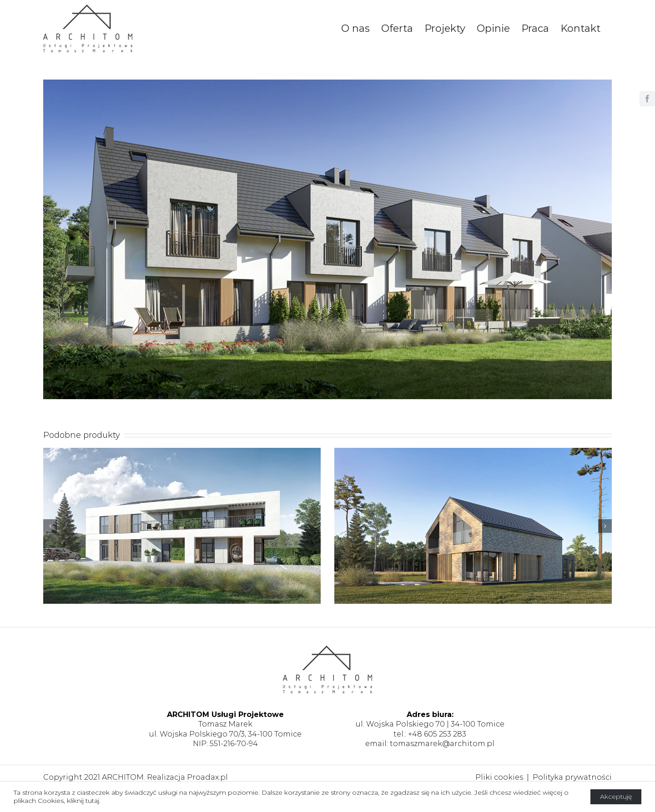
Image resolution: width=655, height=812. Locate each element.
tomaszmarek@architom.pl (442, 744)
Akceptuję (616, 797)
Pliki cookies (499, 777)
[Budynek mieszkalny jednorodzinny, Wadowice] (473, 525)
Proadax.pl (207, 777)
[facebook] (647, 99)
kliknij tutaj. (84, 801)
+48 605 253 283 (437, 734)
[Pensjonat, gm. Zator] (182, 525)
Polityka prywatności (572, 777)
